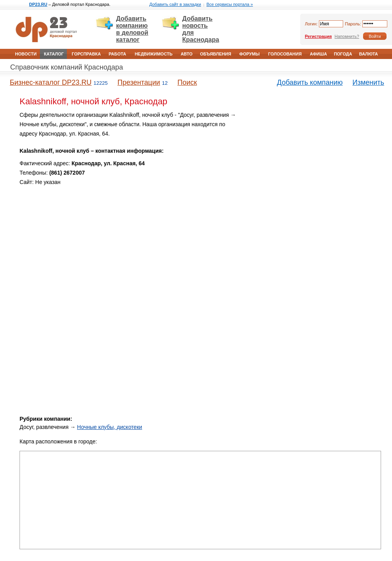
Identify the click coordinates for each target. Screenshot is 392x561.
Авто (186, 54)
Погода (343, 54)
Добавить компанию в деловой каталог (132, 29)
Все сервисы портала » (230, 4)
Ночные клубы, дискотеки (110, 427)
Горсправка (86, 54)
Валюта (369, 54)
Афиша (319, 54)
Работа (117, 54)
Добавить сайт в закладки (175, 4)
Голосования (285, 54)
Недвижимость (154, 54)
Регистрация (318, 36)
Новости (26, 54)
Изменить (368, 82)
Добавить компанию (310, 82)
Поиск (187, 82)
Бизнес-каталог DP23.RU (51, 82)
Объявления (216, 54)
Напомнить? (347, 36)
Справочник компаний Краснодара (67, 67)
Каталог (54, 54)
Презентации (139, 82)
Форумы (249, 54)
